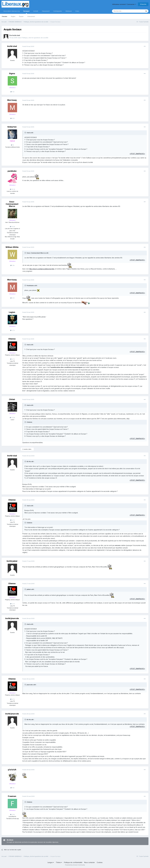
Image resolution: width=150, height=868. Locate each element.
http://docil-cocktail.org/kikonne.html (42, 269)
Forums (5, 16)
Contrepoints (58, 11)
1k (12, 145)
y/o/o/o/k (12, 770)
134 (12, 92)
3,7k (12, 330)
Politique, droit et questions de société (35, 38)
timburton (12, 127)
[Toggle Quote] (25, 133)
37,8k (12, 418)
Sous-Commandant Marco (12, 204)
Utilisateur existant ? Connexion (124, 4)
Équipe (21, 16)
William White (12, 247)
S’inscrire (143, 4)
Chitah (12, 399)
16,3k (12, 189)
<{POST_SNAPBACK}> (137, 154)
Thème (59, 862)
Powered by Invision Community (75, 865)
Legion (12, 312)
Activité (36, 11)
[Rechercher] (123, 11)
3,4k (12, 814)
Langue (51, 862)
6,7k (12, 359)
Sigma (12, 73)
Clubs (77, 11)
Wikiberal (69, 11)
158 (12, 788)
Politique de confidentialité (73, 862)
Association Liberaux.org (12, 11)
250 (12, 118)
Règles (13, 16)
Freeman (12, 796)
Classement (31, 16)
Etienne (12, 339)
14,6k (12, 227)
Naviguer (26, 12)
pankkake (12, 171)
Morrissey (12, 100)
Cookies (100, 862)
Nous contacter (90, 862)
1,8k (12, 265)
